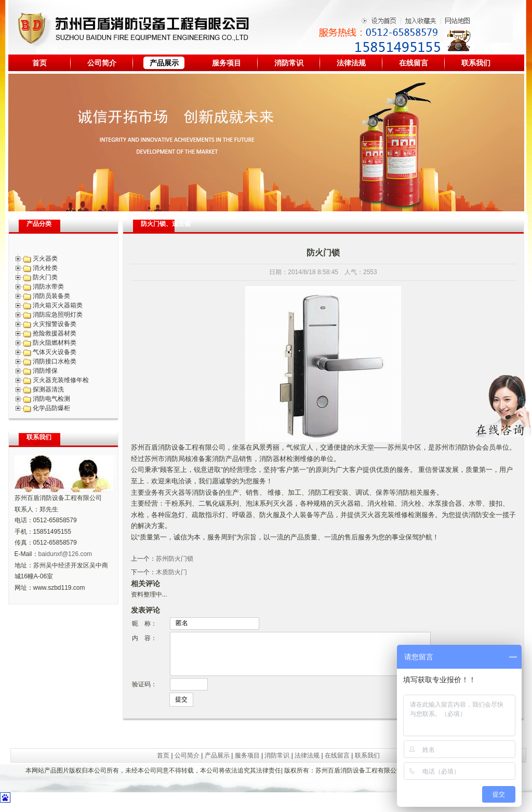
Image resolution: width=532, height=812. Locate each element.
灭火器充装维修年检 (61, 380)
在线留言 (414, 63)
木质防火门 (171, 572)
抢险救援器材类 (55, 333)
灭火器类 (45, 259)
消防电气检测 (51, 399)
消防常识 (289, 63)
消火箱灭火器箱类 (58, 305)
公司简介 (102, 63)
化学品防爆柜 (51, 408)
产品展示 (164, 63)
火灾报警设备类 (55, 324)
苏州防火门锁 (175, 559)
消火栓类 (45, 268)
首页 (39, 63)
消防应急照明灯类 (58, 315)
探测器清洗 (48, 389)
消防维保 (45, 371)
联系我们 (476, 63)
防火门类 (45, 277)
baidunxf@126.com (65, 554)
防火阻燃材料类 (55, 343)
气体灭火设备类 (55, 352)
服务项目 (227, 63)
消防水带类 (48, 287)
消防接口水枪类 (55, 361)
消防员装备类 (51, 296)
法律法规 (351, 63)
